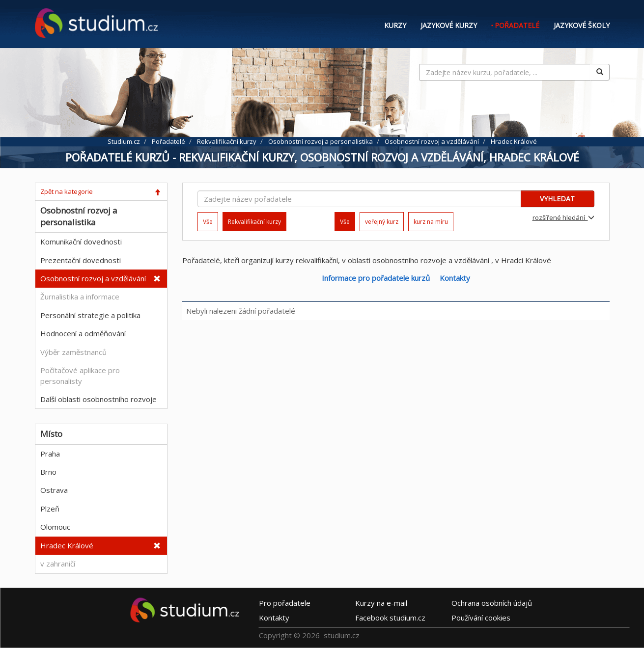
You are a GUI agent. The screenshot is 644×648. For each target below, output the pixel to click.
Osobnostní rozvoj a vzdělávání (93, 278)
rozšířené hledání (563, 217)
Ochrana (492, 603)
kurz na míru (431, 222)
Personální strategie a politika (90, 315)
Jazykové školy (582, 25)
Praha (50, 454)
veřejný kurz (382, 222)
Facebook (390, 618)
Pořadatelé (517, 25)
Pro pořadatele (285, 603)
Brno (48, 472)
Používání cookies (481, 618)
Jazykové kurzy (449, 25)
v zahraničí (58, 564)
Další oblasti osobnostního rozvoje (98, 399)
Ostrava (54, 490)
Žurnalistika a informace (80, 297)
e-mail (381, 603)
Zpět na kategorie (67, 191)
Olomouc (55, 527)
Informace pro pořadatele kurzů (376, 278)
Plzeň (50, 509)
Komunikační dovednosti (81, 242)
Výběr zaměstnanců (73, 352)
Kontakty (455, 278)
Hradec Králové (67, 545)
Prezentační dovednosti (81, 260)
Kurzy (395, 25)
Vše (208, 222)
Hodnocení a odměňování (83, 333)
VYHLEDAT (557, 199)
